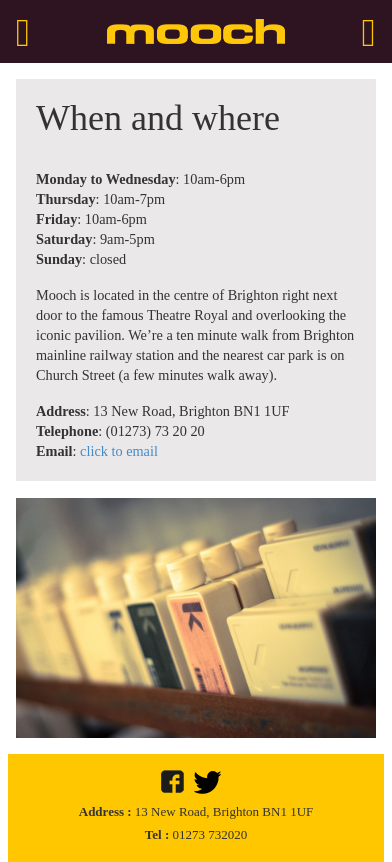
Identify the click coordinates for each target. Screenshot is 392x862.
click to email (119, 451)
